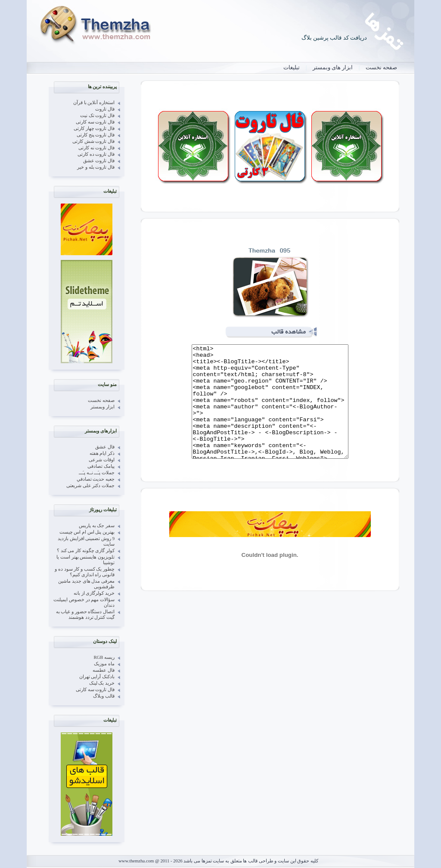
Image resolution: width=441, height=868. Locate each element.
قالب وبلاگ (104, 696)
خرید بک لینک (102, 683)
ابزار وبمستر (102, 407)
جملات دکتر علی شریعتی (90, 486)
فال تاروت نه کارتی (96, 148)
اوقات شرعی (102, 460)
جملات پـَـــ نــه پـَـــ (97, 473)
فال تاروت (105, 109)
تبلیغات (292, 67)
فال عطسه (104, 670)
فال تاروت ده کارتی (96, 154)
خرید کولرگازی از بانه (94, 593)
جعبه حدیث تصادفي (96, 479)
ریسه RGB (104, 657)
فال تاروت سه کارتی (95, 122)
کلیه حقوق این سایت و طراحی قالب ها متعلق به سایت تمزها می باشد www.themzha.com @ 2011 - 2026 (218, 861)
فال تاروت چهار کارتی (94, 128)
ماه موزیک (104, 664)
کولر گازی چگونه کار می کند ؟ (86, 551)
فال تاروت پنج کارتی (96, 135)
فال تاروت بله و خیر (96, 167)
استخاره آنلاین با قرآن (94, 103)
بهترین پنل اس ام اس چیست (87, 532)
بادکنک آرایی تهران (97, 677)
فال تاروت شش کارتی (93, 141)
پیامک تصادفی (101, 466)
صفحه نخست (381, 67)
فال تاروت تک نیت (97, 116)
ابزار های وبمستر (333, 67)
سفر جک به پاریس (97, 526)
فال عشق (105, 447)
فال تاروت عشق (99, 161)
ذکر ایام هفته (102, 453)
